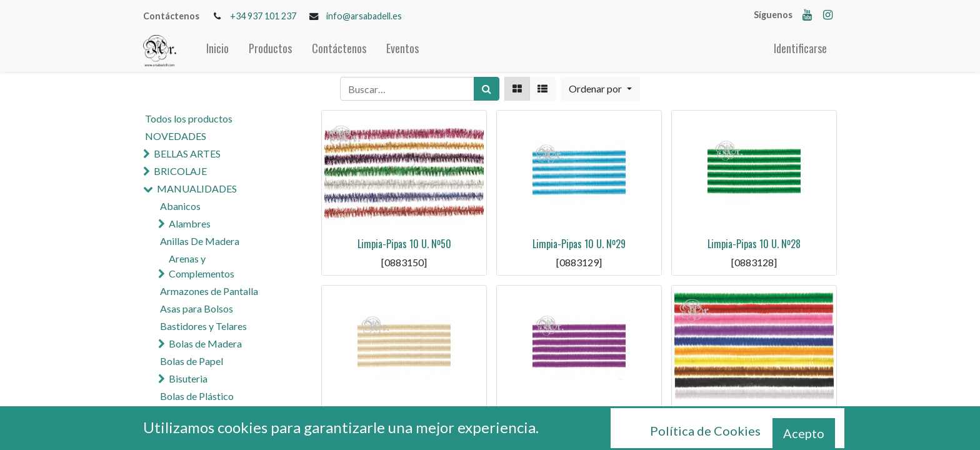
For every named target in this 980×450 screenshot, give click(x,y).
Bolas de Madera (205, 343)
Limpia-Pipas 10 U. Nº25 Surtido (754, 419)
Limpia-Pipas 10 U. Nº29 (579, 244)
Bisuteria (188, 378)
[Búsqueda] (487, 89)
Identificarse (800, 48)
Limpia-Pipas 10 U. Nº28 (754, 244)
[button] (600, 89)
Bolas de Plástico (197, 396)
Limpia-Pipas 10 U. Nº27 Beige (404, 419)
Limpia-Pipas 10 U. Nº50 (404, 244)
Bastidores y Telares (203, 326)
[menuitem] (217, 51)
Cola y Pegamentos (201, 431)
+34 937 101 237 (263, 16)
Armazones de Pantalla (209, 291)
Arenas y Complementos (202, 266)
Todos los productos (189, 118)
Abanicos (180, 206)
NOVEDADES (176, 136)
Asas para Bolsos (197, 308)
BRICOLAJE (180, 171)
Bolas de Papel (192, 361)
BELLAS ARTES (187, 153)
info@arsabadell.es (364, 16)
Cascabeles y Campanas (220, 413)
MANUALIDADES (197, 188)
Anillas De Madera (200, 241)
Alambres (190, 223)
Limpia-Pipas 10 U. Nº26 (579, 419)
